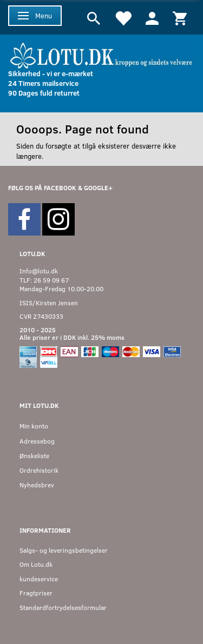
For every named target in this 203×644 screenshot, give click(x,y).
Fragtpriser (36, 593)
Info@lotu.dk (39, 271)
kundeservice (39, 579)
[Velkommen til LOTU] (101, 54)
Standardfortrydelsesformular (63, 608)
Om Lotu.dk (36, 564)
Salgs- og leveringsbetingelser (64, 550)
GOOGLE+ (98, 188)
